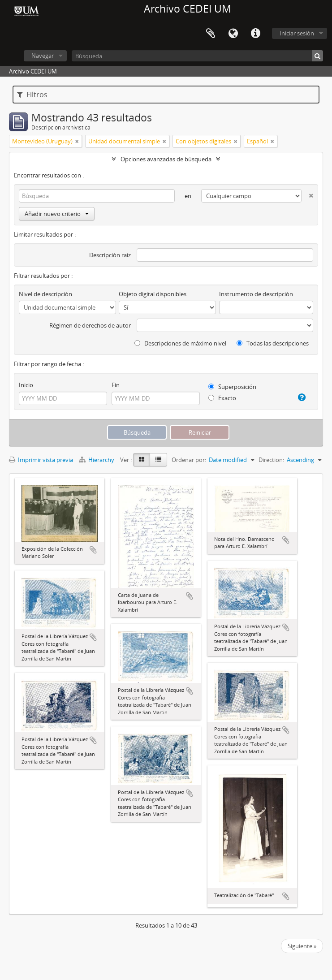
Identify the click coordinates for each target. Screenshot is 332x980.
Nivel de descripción (45, 294)
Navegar (43, 56)
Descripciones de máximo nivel (180, 343)
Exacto (222, 398)
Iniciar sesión (297, 33)
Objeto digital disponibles (153, 294)
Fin (116, 385)
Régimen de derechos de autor (90, 325)
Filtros (32, 95)
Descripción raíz (110, 255)
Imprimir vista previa (41, 460)
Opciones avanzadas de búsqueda (166, 159)
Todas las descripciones (273, 343)
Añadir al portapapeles (93, 550)
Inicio (26, 385)
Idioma (233, 34)
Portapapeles (211, 34)
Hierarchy (97, 460)
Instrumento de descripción (256, 294)
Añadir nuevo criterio (57, 214)
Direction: (271, 460)
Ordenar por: (189, 460)
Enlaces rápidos (255, 34)
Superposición (232, 387)
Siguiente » (302, 946)
